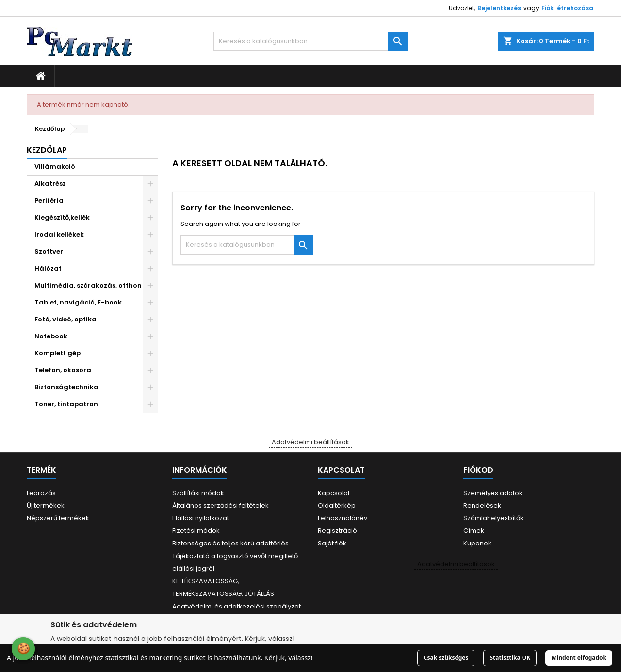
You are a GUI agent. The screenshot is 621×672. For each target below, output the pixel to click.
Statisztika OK (510, 658)
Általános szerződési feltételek (221, 505)
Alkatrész (50, 184)
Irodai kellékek (59, 234)
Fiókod (478, 470)
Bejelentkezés (499, 8)
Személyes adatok (493, 493)
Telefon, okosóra (63, 370)
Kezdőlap (47, 150)
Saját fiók (332, 543)
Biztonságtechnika (66, 387)
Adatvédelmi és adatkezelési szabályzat (237, 606)
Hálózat (48, 268)
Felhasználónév (343, 518)
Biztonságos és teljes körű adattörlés (230, 543)
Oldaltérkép (337, 505)
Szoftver (49, 251)
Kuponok (477, 543)
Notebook (51, 336)
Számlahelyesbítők (493, 518)
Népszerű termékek (58, 518)
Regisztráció (337, 531)
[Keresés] (310, 41)
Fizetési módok (196, 531)
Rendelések (482, 505)
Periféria (49, 200)
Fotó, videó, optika (65, 319)
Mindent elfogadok (579, 658)
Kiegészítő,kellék (62, 217)
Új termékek (46, 505)
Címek (474, 531)
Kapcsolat (334, 493)
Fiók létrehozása (567, 8)
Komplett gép (57, 353)
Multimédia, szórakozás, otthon (88, 285)
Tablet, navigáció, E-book (78, 302)
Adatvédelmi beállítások (310, 442)
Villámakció (55, 167)
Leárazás (41, 493)
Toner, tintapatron (66, 404)
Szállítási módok (198, 493)
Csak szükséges (446, 658)
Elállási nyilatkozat (201, 518)
